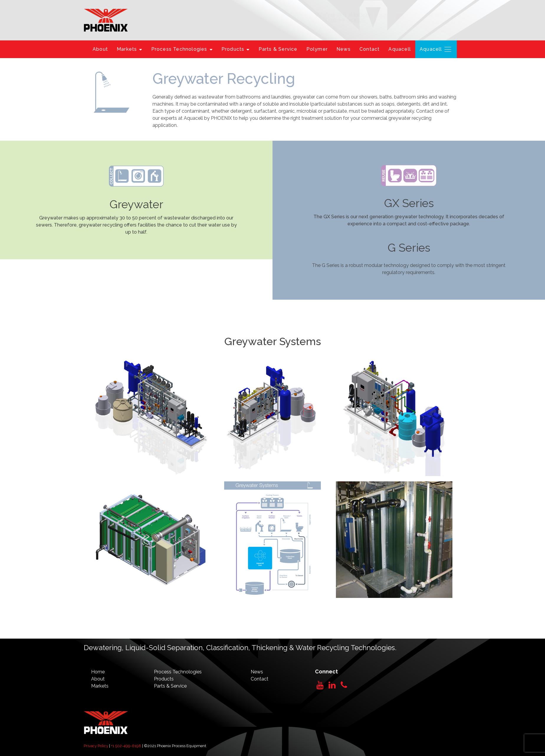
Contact (370, 49)
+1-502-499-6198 (443, 22)
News (344, 49)
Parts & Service (278, 49)
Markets (130, 49)
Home (98, 672)
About (100, 49)
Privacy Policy (96, 746)
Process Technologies (182, 49)
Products (236, 49)
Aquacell (400, 49)
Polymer (317, 49)
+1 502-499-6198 (126, 746)
